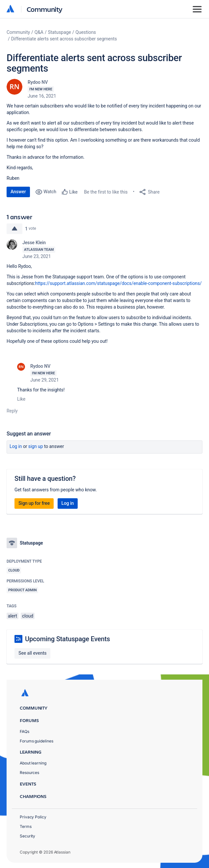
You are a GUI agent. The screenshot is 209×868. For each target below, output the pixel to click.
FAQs (25, 731)
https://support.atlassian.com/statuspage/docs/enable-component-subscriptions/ (118, 283)
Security (27, 836)
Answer (18, 192)
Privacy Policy (33, 817)
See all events (32, 653)
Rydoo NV (38, 82)
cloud (28, 616)
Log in (16, 446)
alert (13, 616)
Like (21, 399)
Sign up (36, 446)
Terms (26, 826)
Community (45, 9)
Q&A (39, 32)
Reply (12, 411)
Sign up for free (34, 503)
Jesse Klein (34, 243)
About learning (33, 763)
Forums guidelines (37, 741)
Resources (29, 773)
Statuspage (60, 32)
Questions (86, 32)
